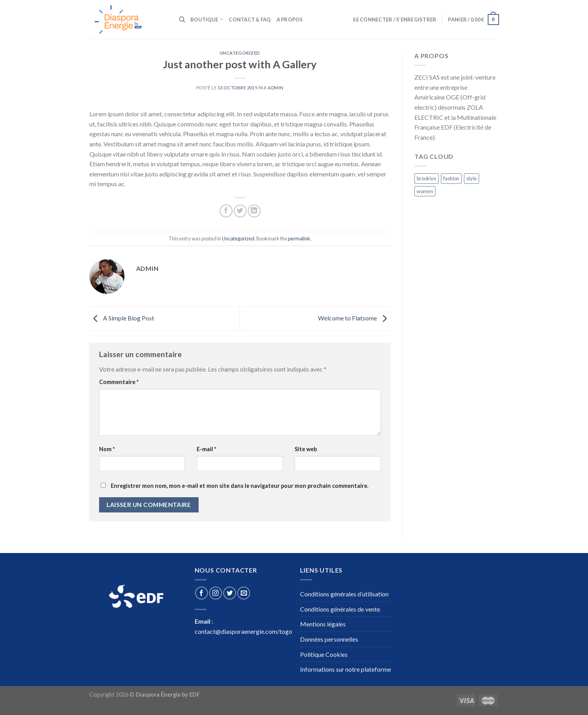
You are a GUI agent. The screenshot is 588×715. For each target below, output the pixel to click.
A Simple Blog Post (122, 318)
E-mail (206, 449)
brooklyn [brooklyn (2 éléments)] (426, 178)
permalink (299, 238)
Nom (107, 449)
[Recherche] (182, 20)
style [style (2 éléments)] (472, 178)
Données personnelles (329, 639)
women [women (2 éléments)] (425, 191)
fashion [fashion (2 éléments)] (451, 178)
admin (276, 88)
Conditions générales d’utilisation (344, 594)
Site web (306, 449)
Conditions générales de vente (340, 609)
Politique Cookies (324, 654)
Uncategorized (240, 53)
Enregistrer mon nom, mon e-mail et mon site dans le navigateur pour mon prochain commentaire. (240, 486)
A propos (290, 20)
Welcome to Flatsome (354, 318)
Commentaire (119, 382)
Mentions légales (323, 624)
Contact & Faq (250, 20)
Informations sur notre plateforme (346, 669)
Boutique (207, 19)
